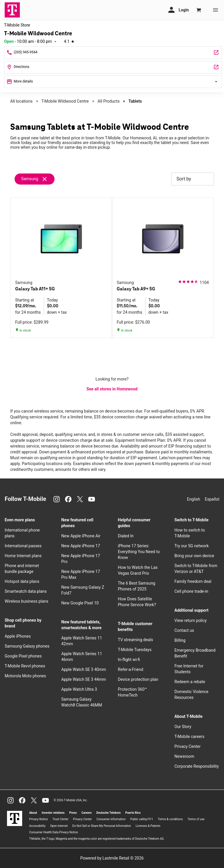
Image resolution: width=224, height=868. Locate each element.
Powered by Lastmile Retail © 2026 (112, 858)
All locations (21, 101)
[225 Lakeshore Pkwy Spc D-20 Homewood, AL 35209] (113, 67)
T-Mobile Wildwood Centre (65, 101)
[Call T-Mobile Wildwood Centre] (113, 53)
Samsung (30, 179)
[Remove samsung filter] (35, 179)
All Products (109, 101)
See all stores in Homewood (112, 389)
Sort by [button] (193, 179)
